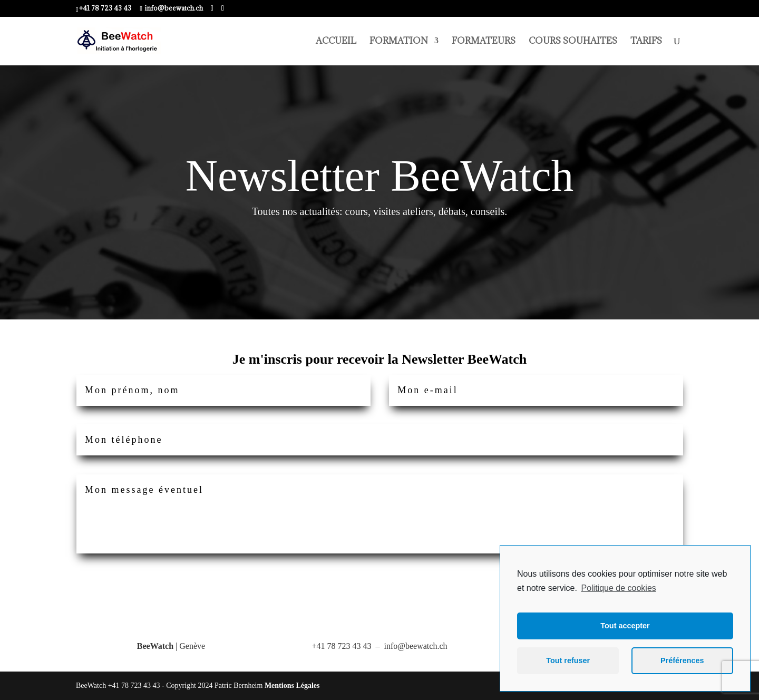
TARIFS (646, 42)
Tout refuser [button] (568, 660)
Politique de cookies (618, 588)
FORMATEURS (484, 42)
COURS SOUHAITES (573, 42)
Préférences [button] (682, 660)
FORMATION (399, 42)
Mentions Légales (292, 686)
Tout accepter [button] (625, 626)
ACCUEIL (336, 42)
